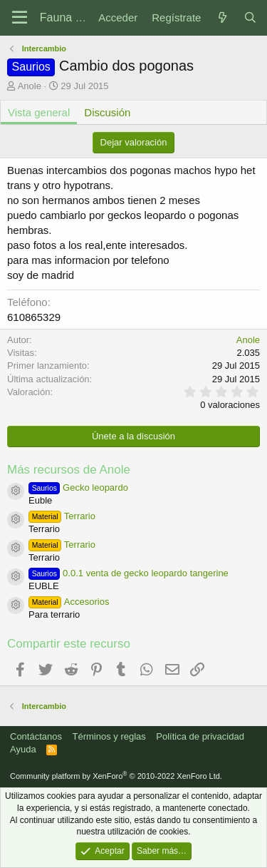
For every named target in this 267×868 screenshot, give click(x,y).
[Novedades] (222, 17)
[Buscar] (250, 17)
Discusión (107, 112)
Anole (30, 86)
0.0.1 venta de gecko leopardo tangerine (129, 573)
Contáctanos (36, 736)
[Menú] (20, 18)
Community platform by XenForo (116, 776)
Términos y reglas (109, 736)
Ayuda (23, 749)
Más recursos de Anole (69, 470)
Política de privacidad (200, 736)
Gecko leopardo (78, 487)
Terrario (62, 516)
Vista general (39, 112)
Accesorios (69, 602)
